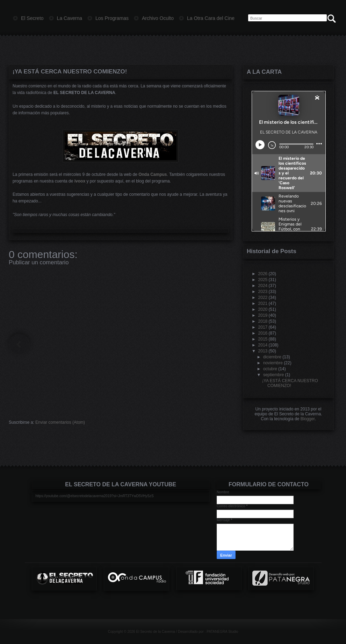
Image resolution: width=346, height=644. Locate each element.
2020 (263, 309)
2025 (263, 280)
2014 (263, 345)
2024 (263, 286)
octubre (270, 369)
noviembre (273, 363)
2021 (263, 303)
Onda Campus (153, 174)
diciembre (272, 357)
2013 (263, 351)
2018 (263, 321)
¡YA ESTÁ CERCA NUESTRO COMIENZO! (70, 71)
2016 (263, 333)
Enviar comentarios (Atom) (60, 422)
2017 (263, 327)
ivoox (80, 181)
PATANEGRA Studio (222, 632)
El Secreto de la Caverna (155, 632)
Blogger (308, 419)
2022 (263, 298)
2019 (263, 315)
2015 (263, 339)
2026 (263, 274)
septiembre (273, 375)
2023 (263, 292)
